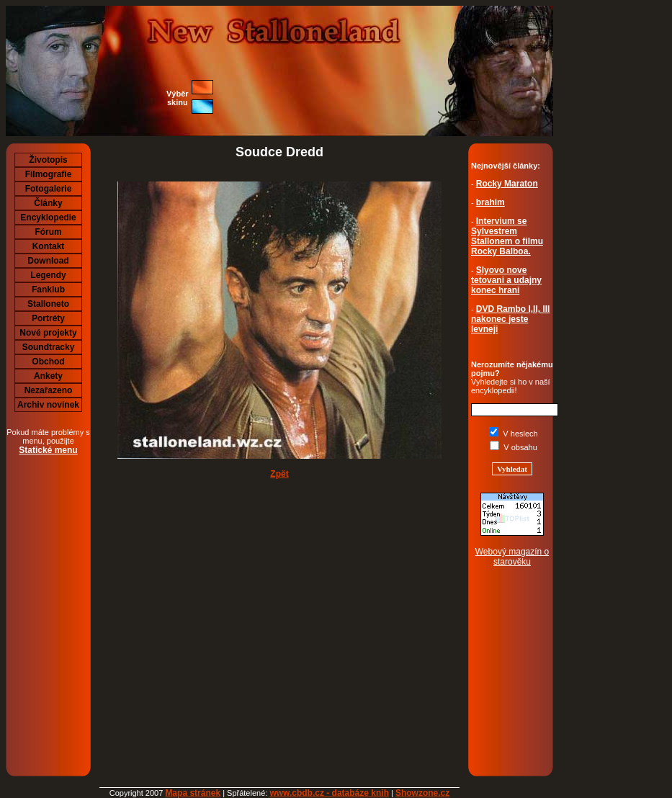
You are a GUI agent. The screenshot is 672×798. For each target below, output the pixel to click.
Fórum (48, 232)
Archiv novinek (48, 405)
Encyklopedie (48, 218)
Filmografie (49, 174)
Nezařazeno (49, 390)
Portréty (48, 318)
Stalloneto (48, 304)
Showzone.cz (422, 793)
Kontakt (49, 246)
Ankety (48, 376)
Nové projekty (48, 333)
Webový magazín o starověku (512, 557)
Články (48, 203)
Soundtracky (49, 347)
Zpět (279, 474)
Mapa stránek (193, 793)
